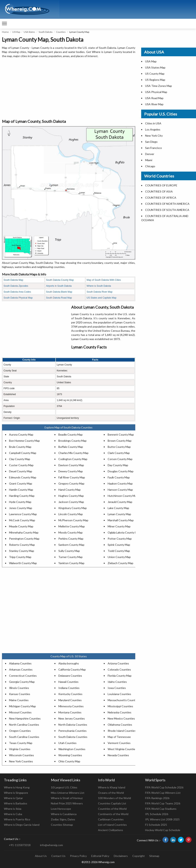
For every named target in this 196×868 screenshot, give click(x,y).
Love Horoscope (61, 809)
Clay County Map (20, 459)
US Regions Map (155, 80)
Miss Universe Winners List (68, 793)
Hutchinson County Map (123, 496)
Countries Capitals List (112, 803)
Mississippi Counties (120, 706)
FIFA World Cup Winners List (163, 793)
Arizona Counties (118, 663)
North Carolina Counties (24, 725)
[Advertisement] (69, 89)
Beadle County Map (70, 434)
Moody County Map (70, 532)
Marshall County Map (121, 520)
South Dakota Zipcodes (16, 286)
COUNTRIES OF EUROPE (161, 185)
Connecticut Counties (23, 676)
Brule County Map (20, 447)
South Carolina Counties (24, 737)
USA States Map (155, 67)
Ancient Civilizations (111, 830)
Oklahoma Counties (120, 725)
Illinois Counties (19, 688)
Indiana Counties (69, 688)
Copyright (139, 856)
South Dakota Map (13, 280)
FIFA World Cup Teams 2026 (163, 803)
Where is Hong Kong (17, 787)
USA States (29, 32)
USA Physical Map (156, 92)
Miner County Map (119, 526)
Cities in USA (153, 123)
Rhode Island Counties (122, 731)
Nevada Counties (118, 755)
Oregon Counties (20, 731)
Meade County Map (21, 526)
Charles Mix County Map (73, 453)
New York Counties (21, 761)
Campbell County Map (23, 453)
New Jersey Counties (72, 718)
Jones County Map (21, 508)
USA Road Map (154, 98)
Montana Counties (70, 712)
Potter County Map (120, 539)
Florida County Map (120, 676)
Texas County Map (21, 743)
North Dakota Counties (73, 725)
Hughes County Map (71, 496)
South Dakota (46, 32)
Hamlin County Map (21, 490)
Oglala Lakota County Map (124, 532)
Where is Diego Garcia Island (22, 825)
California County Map (72, 669)
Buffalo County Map (71, 447)
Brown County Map (120, 441)
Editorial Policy (100, 856)
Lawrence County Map (23, 514)
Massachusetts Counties (123, 700)
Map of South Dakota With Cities (104, 280)
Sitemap (154, 856)
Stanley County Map (22, 551)
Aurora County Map (21, 434)
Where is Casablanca (64, 814)
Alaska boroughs (69, 663)
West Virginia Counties (122, 749)
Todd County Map (119, 551)
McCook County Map (22, 520)
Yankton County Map (71, 563)
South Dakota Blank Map (59, 292)
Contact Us (58, 856)
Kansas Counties (20, 694)
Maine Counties (19, 700)
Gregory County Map (71, 483)
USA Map (151, 61)
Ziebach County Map (120, 563)
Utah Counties (67, 743)
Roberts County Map (22, 545)
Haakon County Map (120, 483)
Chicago (150, 166)
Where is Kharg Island (112, 787)
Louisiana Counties (119, 694)
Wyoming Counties (70, 755)
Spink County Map (119, 545)
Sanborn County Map (71, 545)
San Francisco (154, 148)
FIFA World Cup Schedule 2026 (164, 787)
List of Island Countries (112, 825)
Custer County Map (21, 465)
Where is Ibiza (13, 809)
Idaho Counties (117, 682)
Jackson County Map (71, 502)
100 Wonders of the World (114, 798)
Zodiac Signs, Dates (63, 819)
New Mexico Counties (121, 718)
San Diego (151, 142)
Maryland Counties (70, 700)
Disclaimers (121, 856)
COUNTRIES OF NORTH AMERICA (167, 204)
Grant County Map (21, 483)
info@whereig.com (51, 845)
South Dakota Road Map (59, 298)
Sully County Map (69, 551)
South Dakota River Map (99, 292)
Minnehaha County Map (24, 532)
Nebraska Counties (119, 712)
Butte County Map (119, 447)
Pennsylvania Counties (72, 731)
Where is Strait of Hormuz (67, 798)
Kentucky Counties (70, 694)
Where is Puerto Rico (17, 819)
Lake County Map (118, 508)
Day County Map (118, 465)
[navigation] (4, 24)
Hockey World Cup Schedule (163, 830)
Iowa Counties (117, 688)
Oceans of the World (111, 793)
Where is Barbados (16, 803)
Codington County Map (73, 459)
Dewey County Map (71, 471)
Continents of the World (113, 814)
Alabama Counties (20, 663)
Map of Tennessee (119, 737)
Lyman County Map (119, 514)
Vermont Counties (119, 743)
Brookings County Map (72, 441)
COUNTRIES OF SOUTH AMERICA (167, 210)
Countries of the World (112, 809)
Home (5, 32)
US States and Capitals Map (101, 298)
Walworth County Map (23, 563)
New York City (154, 136)
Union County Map (119, 557)
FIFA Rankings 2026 (157, 798)
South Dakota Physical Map (18, 298)
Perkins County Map (71, 539)
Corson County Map (120, 459)
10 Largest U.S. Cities (64, 787)
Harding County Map (22, 496)
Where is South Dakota (99, 286)
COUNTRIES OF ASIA (159, 191)
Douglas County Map (121, 471)
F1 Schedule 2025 (156, 825)
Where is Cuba (13, 814)
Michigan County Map (22, 706)
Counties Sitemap (62, 825)
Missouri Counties (20, 712)
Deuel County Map (21, 471)
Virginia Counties (20, 749)
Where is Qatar (13, 798)
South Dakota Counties (73, 737)
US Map (16, 32)
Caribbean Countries (111, 819)
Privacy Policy (78, 856)
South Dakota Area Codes (17, 292)
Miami (149, 160)
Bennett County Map (121, 434)
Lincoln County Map (71, 514)
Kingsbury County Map (73, 508)
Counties (61, 32)
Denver (150, 154)
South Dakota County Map (60, 280)
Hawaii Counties (68, 682)
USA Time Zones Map (159, 86)
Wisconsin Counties (21, 755)
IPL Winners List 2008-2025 (162, 819)
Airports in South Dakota (59, 286)
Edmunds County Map (23, 477)
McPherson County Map (73, 520)
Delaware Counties (70, 676)
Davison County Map (71, 465)
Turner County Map (70, 557)
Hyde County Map (20, 502)
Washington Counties (72, 749)
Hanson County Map (120, 490)
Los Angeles (153, 129)
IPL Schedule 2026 (157, 814)
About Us (41, 856)
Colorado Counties (119, 669)
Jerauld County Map (120, 502)
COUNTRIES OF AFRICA (161, 198)
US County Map (155, 74)
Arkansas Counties (21, 669)
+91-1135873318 (20, 845)
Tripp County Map (20, 557)
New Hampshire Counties (25, 718)
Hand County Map (70, 490)
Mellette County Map (72, 526)
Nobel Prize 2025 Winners (67, 803)
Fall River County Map (72, 477)
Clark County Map (119, 453)
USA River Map (154, 104)
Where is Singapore (16, 793)
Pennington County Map (24, 539)
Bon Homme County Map (24, 441)
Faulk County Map (119, 477)
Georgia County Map (22, 682)
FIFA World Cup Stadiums (161, 809)
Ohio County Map (69, 761)
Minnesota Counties (71, 706)
